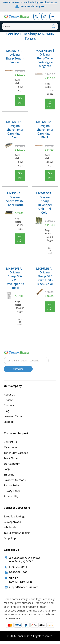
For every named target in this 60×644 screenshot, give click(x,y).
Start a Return (12, 464)
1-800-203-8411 (18, 567)
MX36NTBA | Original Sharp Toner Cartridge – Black (45, 130)
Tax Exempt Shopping (17, 533)
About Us (9, 395)
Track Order (11, 458)
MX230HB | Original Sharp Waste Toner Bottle (15, 199)
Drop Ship (10, 538)
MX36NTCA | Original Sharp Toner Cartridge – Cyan (15, 130)
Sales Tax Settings (14, 516)
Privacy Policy (12, 491)
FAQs (7, 469)
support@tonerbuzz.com (23, 587)
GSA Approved (12, 522)
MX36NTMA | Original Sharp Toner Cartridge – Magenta (45, 58)
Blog (6, 411)
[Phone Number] (37, 16)
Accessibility (11, 496)
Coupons (9, 405)
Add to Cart (20, 100)
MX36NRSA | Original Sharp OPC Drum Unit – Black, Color (45, 276)
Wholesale (10, 527)
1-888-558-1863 (18, 572)
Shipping (9, 475)
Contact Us (10, 442)
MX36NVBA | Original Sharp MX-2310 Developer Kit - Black (15, 278)
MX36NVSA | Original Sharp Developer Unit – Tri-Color (45, 203)
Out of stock (50, 251)
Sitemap (9, 422)
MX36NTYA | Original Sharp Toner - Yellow (15, 56)
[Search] (30, 26)
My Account (11, 447)
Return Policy (12, 485)
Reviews (9, 400)
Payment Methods (15, 480)
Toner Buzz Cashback (16, 453)
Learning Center (13, 416)
